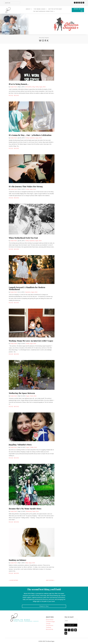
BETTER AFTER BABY (55, 9)
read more (14, 95)
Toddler (32, 447)
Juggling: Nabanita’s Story (20, 445)
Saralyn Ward (14, 87)
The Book (48, 627)
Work (44, 87)
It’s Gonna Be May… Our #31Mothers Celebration (30, 135)
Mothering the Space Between (22, 393)
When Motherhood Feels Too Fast (23, 238)
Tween (31, 396)
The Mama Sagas (50, 622)
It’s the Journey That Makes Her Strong (26, 186)
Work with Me (50, 629)
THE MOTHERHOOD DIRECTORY (43, 11)
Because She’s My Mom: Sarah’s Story (25, 509)
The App (48, 623)
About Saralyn (50, 620)
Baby (27, 563)
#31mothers (29, 87)
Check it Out (44, 606)
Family (37, 87)
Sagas (41, 87)
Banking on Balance (17, 560)
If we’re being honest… (19, 84)
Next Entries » (50, 580)
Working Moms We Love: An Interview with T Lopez (31, 341)
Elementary (29, 511)
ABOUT (28, 9)
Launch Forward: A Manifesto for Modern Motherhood (27, 288)
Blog (34, 87)
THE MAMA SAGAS (39, 9)
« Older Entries (13, 580)
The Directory (50, 625)
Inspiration (32, 138)
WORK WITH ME (78, 10)
